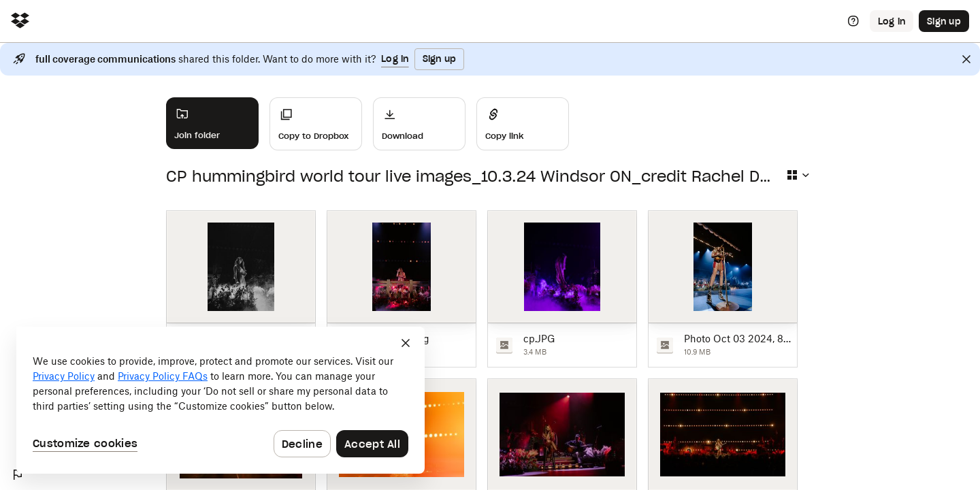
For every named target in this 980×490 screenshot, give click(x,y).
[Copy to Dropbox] (316, 124)
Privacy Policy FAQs (163, 376)
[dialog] (220, 400)
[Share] (523, 124)
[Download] (419, 124)
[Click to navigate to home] (20, 21)
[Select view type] (798, 175)
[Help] (853, 21)
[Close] (966, 59)
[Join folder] (212, 123)
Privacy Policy (64, 376)
